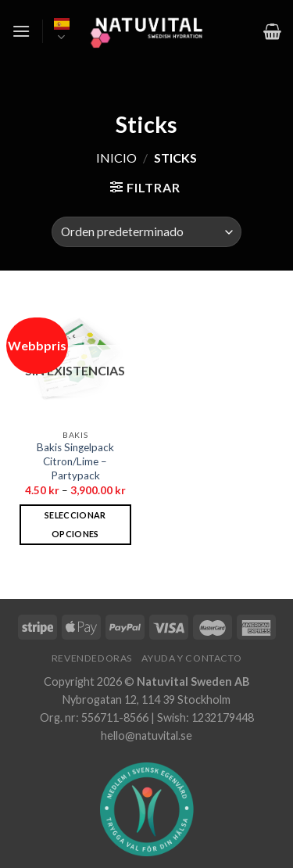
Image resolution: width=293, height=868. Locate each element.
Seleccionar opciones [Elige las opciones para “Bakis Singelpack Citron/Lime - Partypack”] (75, 524)
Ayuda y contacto (191, 658)
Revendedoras (92, 658)
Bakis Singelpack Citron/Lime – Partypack (75, 461)
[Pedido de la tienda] (146, 232)
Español (62, 32)
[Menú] (21, 31)
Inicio (116, 158)
